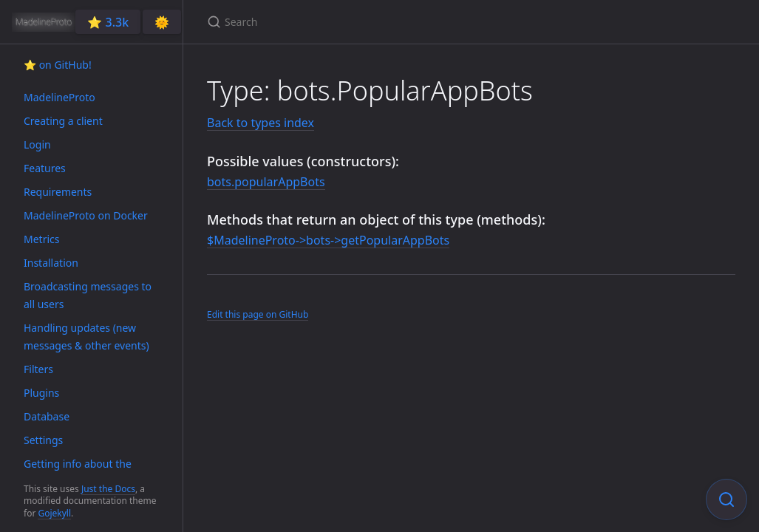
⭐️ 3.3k (108, 22)
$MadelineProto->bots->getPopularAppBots (328, 240)
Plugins (41, 393)
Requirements (58, 192)
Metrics (41, 239)
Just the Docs (108, 489)
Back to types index (261, 123)
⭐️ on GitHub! (58, 65)
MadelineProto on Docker (86, 215)
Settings (43, 440)
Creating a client (63, 121)
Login (37, 144)
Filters (38, 369)
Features (45, 168)
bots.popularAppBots (266, 182)
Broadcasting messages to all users (88, 295)
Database (47, 416)
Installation (51, 263)
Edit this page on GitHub (258, 314)
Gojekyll (54, 513)
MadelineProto (59, 97)
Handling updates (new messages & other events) (86, 337)
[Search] (381, 22)
